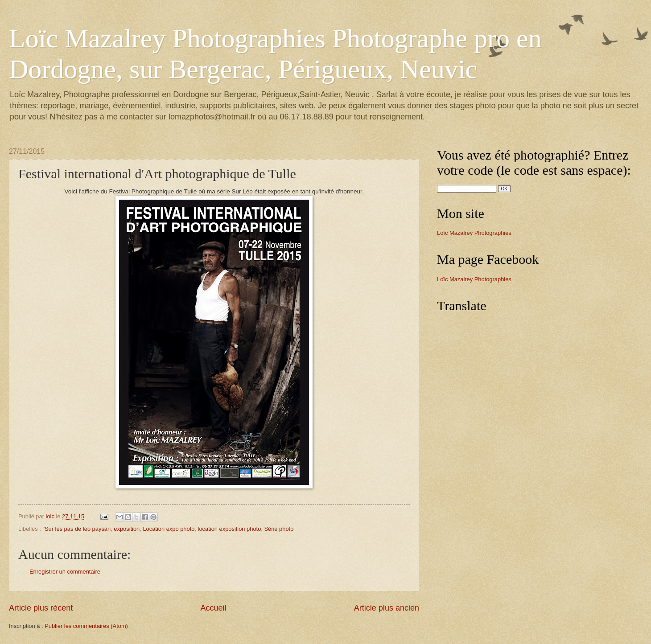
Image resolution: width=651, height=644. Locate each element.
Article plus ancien (387, 608)
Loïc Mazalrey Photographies (474, 233)
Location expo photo (169, 529)
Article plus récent (41, 608)
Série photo (279, 529)
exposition (127, 529)
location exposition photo (230, 529)
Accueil (213, 608)
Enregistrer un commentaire (65, 572)
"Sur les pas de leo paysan (76, 529)
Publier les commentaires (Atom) (86, 626)
